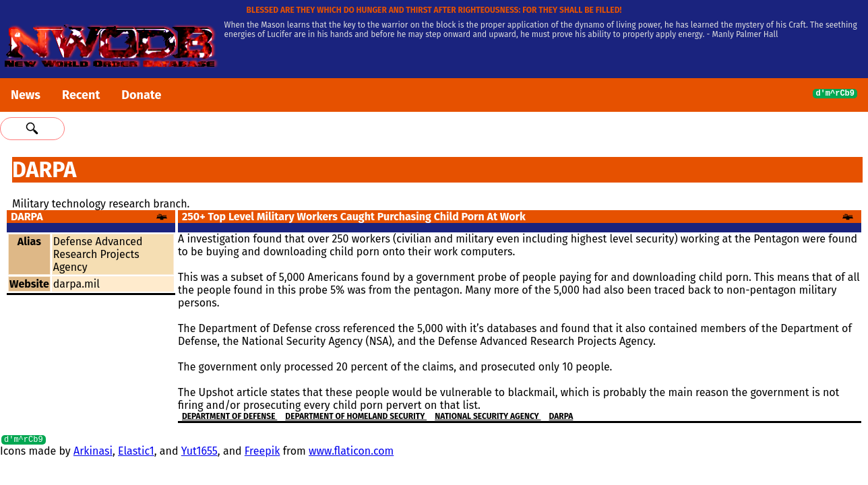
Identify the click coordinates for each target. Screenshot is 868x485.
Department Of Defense (229, 416)
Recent (81, 95)
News (26, 95)
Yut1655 (199, 453)
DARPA (561, 416)
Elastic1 (136, 453)
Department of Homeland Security (356, 416)
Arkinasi (93, 453)
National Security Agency (488, 416)
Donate (141, 95)
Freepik (262, 453)
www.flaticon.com (351, 453)
